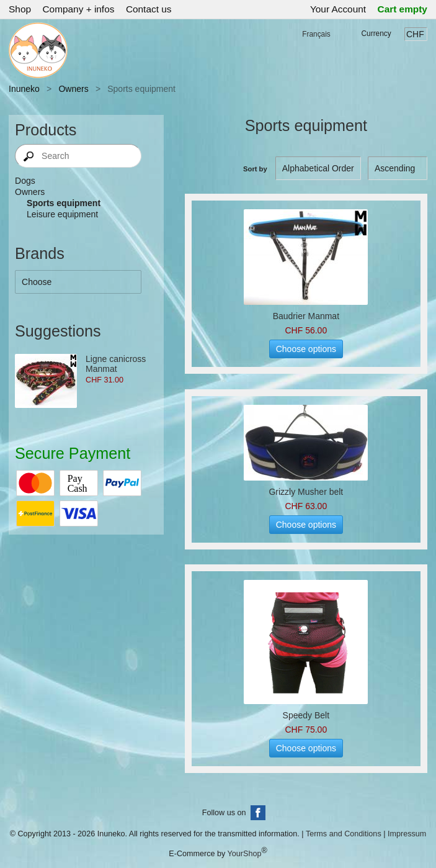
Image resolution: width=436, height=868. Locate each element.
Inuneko (24, 89)
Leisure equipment (62, 214)
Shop (20, 9)
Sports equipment (64, 203)
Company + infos (78, 9)
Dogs (25, 181)
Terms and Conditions (344, 834)
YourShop (245, 854)
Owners (73, 89)
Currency (376, 34)
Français (316, 34)
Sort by (255, 169)
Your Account (338, 9)
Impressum (407, 834)
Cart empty (403, 9)
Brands (40, 253)
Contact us (149, 9)
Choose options (306, 349)
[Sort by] (398, 168)
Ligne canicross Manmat (116, 364)
